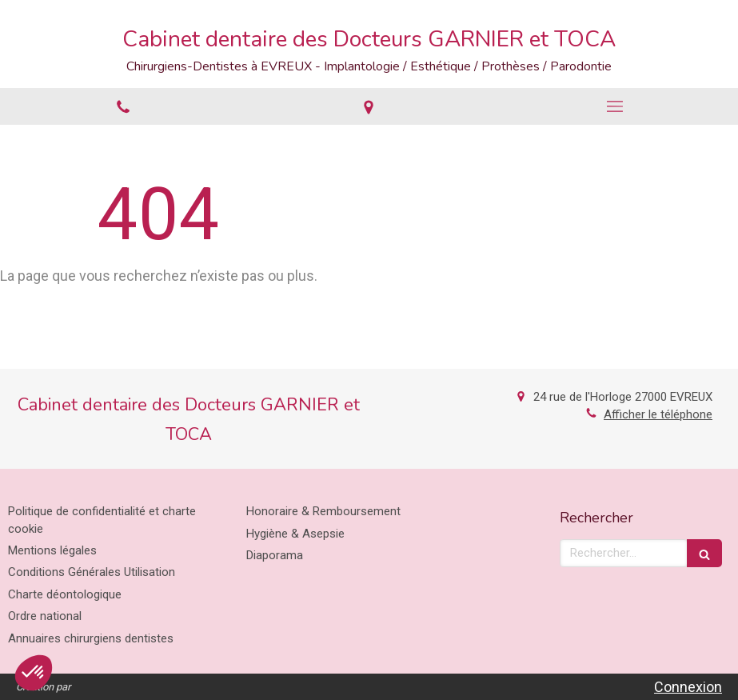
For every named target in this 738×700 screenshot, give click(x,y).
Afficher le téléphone (658, 414)
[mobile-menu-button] (615, 106)
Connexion (688, 687)
